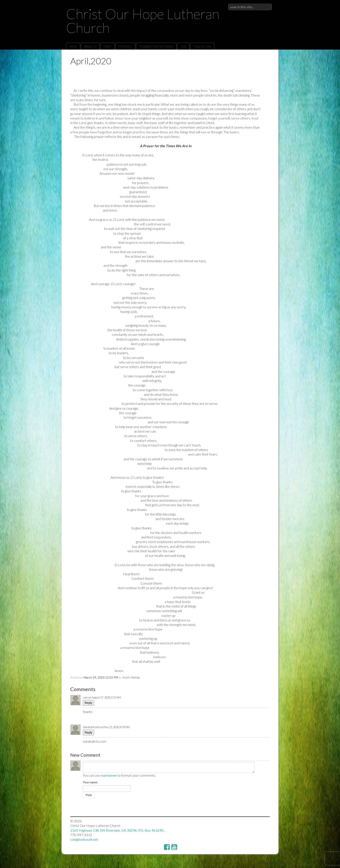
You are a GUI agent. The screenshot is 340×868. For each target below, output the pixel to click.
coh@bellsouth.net (84, 839)
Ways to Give (202, 46)
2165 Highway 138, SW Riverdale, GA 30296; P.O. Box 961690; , (118, 830)
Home (73, 46)
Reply (88, 703)
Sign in (267, 4)
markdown (109, 775)
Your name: (90, 782)
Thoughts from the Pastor (156, 46)
